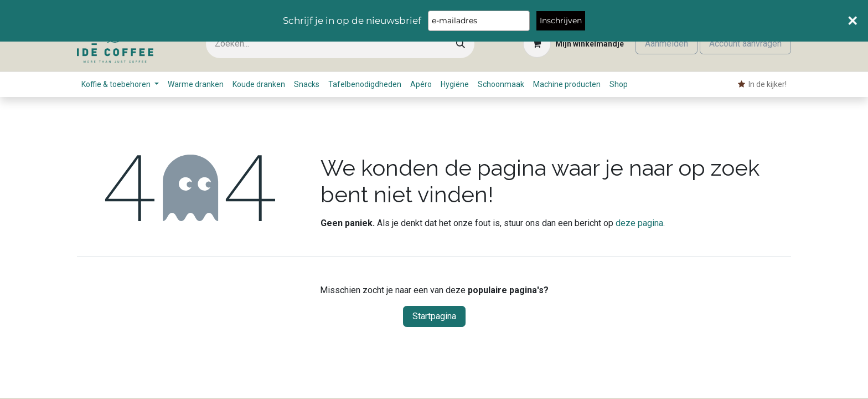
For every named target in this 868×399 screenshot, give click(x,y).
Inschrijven (561, 21)
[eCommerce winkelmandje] (573, 44)
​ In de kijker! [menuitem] (762, 84)
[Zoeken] (461, 44)
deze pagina (639, 223)
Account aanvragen (745, 44)
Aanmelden (666, 44)
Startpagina (434, 316)
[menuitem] (120, 85)
